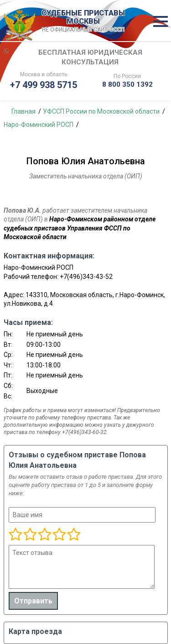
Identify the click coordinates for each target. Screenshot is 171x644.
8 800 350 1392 (127, 84)
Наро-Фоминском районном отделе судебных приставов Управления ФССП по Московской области (80, 228)
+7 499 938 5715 (44, 85)
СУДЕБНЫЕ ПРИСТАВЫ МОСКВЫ (83, 21)
